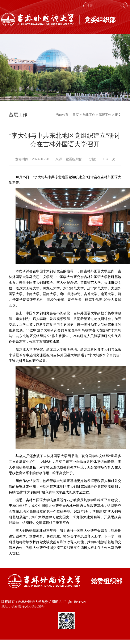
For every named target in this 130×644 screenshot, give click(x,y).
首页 (76, 115)
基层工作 (105, 115)
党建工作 (89, 115)
